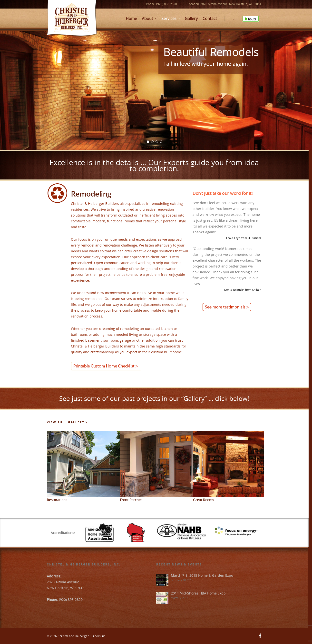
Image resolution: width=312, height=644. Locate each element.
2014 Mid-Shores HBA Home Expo (198, 593)
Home (131, 19)
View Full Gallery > (67, 422)
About (149, 19)
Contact (210, 19)
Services (171, 19)
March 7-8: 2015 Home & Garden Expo (202, 575)
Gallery (191, 19)
